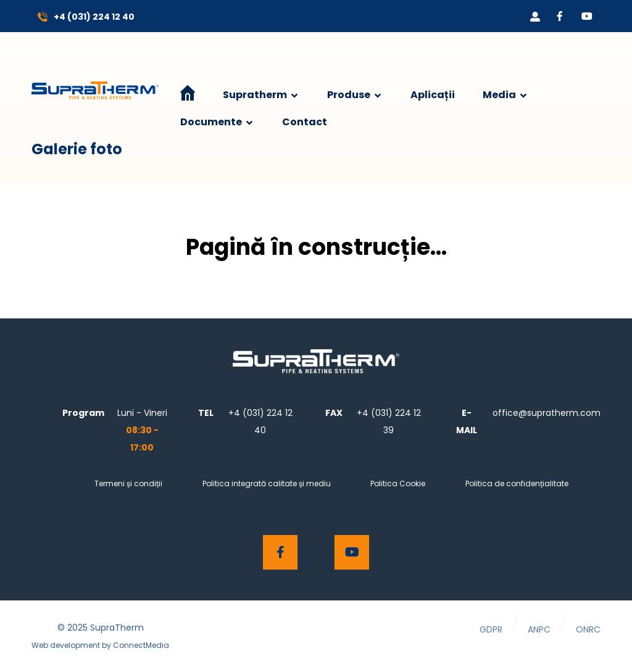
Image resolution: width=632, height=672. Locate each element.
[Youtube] (587, 16)
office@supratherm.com (547, 413)
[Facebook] (560, 16)
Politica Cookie (398, 483)
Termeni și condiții (128, 483)
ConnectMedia (141, 645)
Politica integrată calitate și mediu (267, 483)
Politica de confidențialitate (517, 483)
